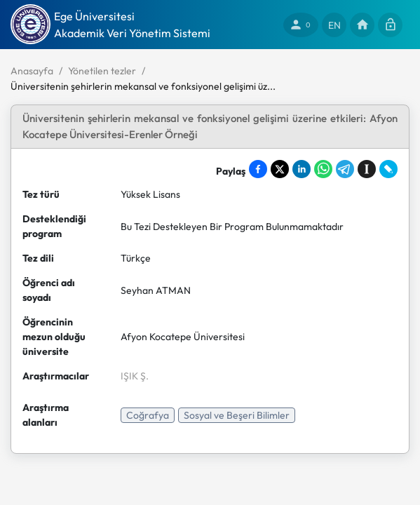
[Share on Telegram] (345, 169)
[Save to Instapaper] (367, 169)
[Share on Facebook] (258, 169)
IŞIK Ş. (135, 376)
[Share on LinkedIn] (302, 169)
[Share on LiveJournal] (388, 169)
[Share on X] (280, 169)
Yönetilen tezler (102, 71)
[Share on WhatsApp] (323, 169)
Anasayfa (32, 71)
